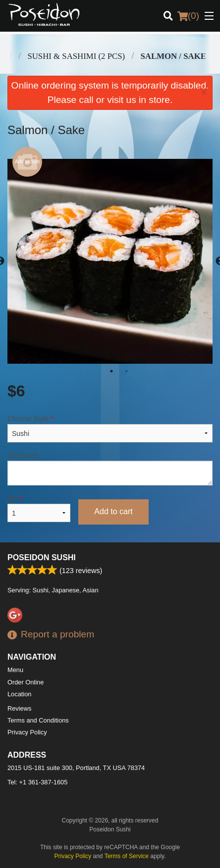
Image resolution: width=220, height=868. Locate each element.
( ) (188, 16)
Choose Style (110, 429)
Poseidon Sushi (42, 557)
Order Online (26, 682)
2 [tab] (126, 371)
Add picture (27, 162)
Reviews (19, 708)
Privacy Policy (27, 732)
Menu (15, 670)
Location (19, 694)
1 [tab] (111, 371)
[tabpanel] (110, 261)
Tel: (37, 782)
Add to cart (113, 511)
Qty (39, 508)
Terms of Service (127, 856)
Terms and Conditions (38, 720)
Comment (110, 468)
